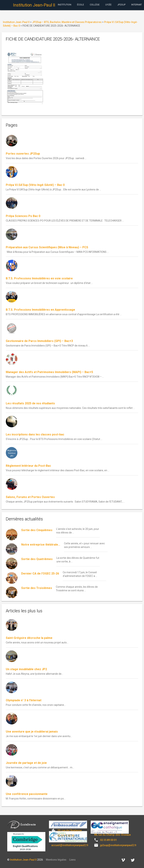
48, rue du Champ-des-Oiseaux (112, 835)
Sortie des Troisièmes (37, 588)
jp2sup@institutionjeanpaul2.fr (118, 845)
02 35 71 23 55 (66, 836)
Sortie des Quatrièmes (37, 559)
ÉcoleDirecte (21, 825)
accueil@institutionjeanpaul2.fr (70, 845)
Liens (72, 860)
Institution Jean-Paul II (23, 860)
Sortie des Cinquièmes (37, 530)
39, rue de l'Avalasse (70, 830)
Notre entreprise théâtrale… (41, 545)
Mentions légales (56, 860)
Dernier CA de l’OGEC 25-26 (40, 574)
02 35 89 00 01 (108, 840)
